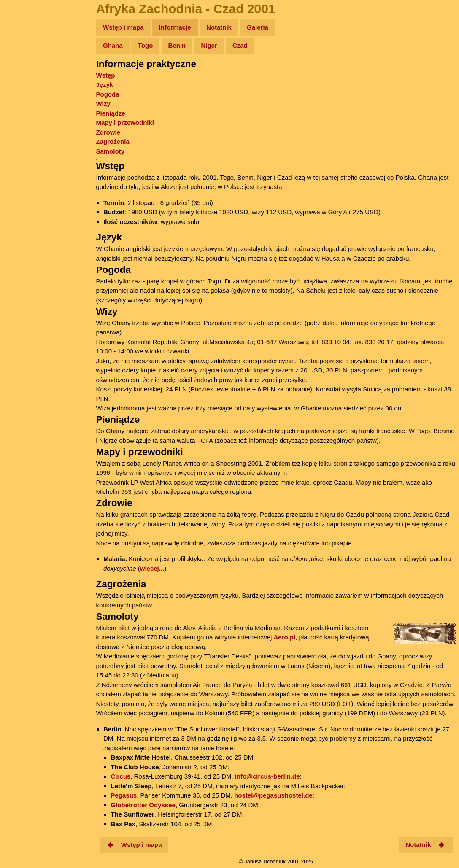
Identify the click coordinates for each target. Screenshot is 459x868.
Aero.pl (285, 637)
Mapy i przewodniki (125, 123)
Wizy (103, 104)
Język (105, 85)
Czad (240, 45)
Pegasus (124, 795)
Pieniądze (111, 113)
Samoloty (111, 151)
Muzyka (26, 125)
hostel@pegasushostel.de (273, 795)
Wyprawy (28, 60)
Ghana (113, 45)
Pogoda (108, 94)
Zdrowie (108, 132)
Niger (209, 45)
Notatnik (219, 27)
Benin (177, 45)
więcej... (152, 568)
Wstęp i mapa (123, 27)
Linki (22, 158)
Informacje (175, 27)
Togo (146, 45)
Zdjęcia (25, 77)
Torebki (25, 174)
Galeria (258, 27)
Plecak (24, 142)
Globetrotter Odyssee (143, 805)
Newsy (24, 93)
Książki (25, 109)
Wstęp (106, 75)
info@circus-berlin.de (267, 776)
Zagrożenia (113, 142)
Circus (121, 776)
